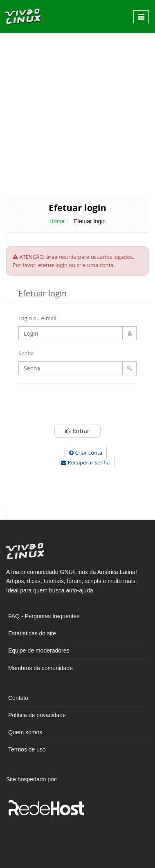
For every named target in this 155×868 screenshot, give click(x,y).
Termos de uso (27, 749)
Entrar (77, 431)
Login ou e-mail (37, 318)
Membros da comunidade (40, 668)
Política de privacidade (37, 715)
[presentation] (93, 406)
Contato (18, 698)
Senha (26, 353)
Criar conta (86, 453)
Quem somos (25, 732)
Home (57, 221)
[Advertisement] (77, 114)
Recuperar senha (85, 462)
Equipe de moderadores (39, 650)
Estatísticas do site (32, 633)
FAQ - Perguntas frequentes (44, 616)
